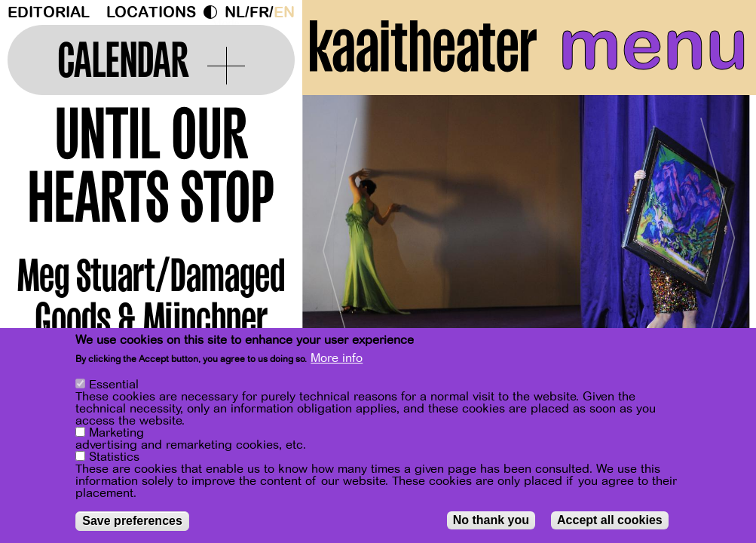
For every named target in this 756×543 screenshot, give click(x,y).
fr (259, 12)
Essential (114, 385)
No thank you (491, 520)
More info (337, 358)
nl (235, 12)
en (284, 12)
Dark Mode (214, 12)
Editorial (49, 12)
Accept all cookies (610, 520)
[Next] (718, 245)
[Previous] (340, 245)
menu (653, 45)
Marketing (116, 433)
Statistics (114, 457)
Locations (151, 12)
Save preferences (132, 521)
